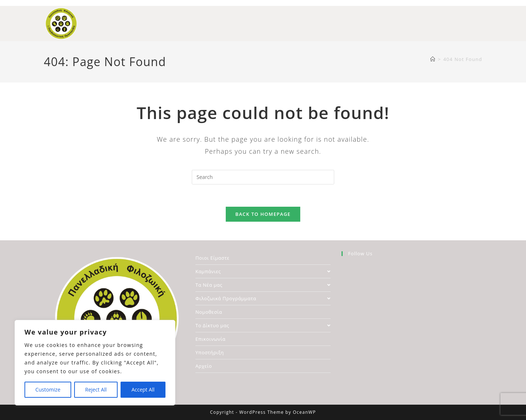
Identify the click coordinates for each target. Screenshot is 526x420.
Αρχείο (204, 366)
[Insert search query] (263, 177)
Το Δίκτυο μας (263, 325)
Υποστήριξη (210, 352)
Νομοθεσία (209, 312)
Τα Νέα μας (263, 285)
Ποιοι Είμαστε (212, 258)
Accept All (143, 390)
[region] (95, 363)
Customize (48, 390)
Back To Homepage (263, 214)
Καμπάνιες (263, 271)
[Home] (433, 59)
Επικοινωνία (210, 339)
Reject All (96, 390)
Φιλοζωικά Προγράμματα (263, 298)
